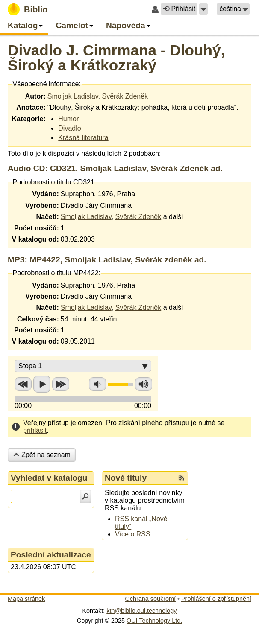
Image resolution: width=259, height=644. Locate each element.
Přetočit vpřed (61, 384)
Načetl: (47, 217)
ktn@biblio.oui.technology (141, 611)
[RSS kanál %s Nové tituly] (182, 478)
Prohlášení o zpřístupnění (216, 599)
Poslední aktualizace (51, 555)
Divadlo (69, 128)
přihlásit (35, 430)
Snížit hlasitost (97, 384)
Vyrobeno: (42, 205)
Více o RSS (133, 534)
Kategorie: (29, 119)
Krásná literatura (83, 138)
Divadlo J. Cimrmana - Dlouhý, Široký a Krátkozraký (116, 58)
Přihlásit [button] (179, 9)
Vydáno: (46, 194)
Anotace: (31, 107)
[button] (203, 9)
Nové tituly (126, 478)
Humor (68, 119)
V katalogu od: (35, 239)
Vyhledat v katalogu (49, 478)
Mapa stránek (26, 599)
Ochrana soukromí (150, 599)
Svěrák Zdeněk (125, 96)
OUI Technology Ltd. (154, 621)
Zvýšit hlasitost (144, 384)
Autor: (35, 96)
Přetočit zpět (23, 384)
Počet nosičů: (37, 228)
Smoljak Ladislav (73, 96)
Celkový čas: (38, 319)
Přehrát (42, 384)
